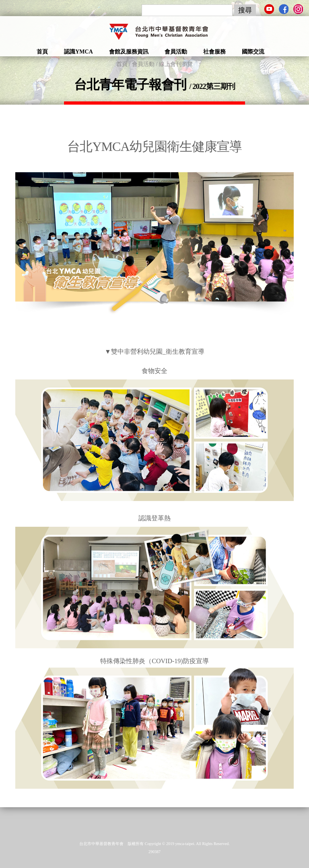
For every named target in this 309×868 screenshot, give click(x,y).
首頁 (42, 52)
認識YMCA (78, 52)
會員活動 (176, 52)
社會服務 (214, 52)
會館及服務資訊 (129, 52)
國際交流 (253, 52)
